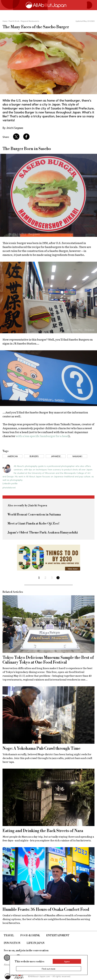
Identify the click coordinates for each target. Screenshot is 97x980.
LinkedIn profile (10, 483)
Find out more (49, 969)
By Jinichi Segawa (13, 128)
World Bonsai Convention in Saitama (34, 515)
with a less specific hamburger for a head (42, 436)
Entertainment (58, 936)
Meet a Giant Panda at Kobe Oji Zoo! (33, 524)
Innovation (12, 943)
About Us (9, 964)
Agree (67, 961)
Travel (9, 936)
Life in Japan (36, 943)
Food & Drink (30, 936)
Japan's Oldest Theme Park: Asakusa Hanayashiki (43, 533)
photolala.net (9, 487)
